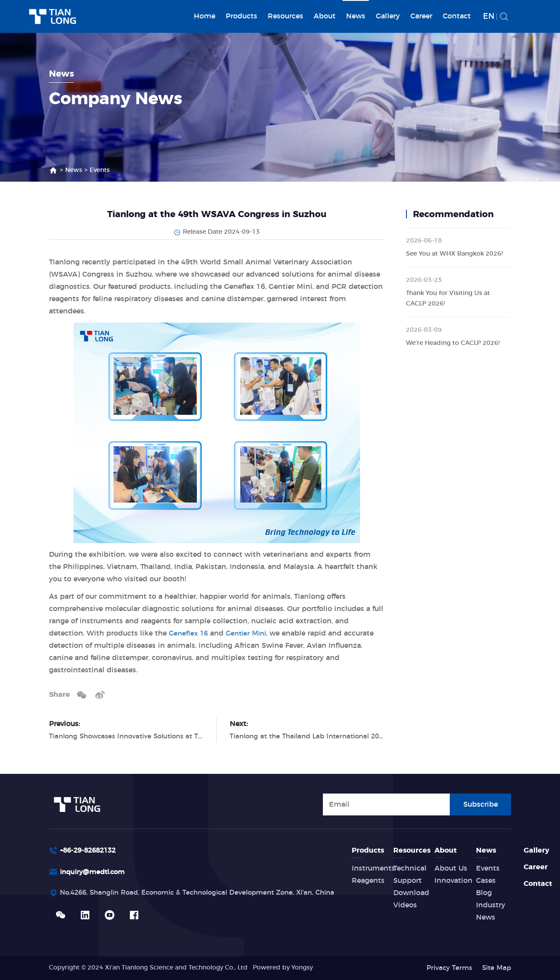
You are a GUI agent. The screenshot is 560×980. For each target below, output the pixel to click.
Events (100, 170)
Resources (285, 16)
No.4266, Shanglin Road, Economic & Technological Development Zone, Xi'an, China (208, 894)
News (356, 16)
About (325, 16)
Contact (457, 16)
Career (421, 16)
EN (489, 17)
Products (241, 16)
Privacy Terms (446, 968)
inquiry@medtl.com (95, 873)
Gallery (388, 16)
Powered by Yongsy (283, 968)
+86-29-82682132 (91, 850)
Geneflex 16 (189, 633)
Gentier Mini (250, 633)
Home (205, 16)
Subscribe (481, 804)
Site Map (495, 968)
